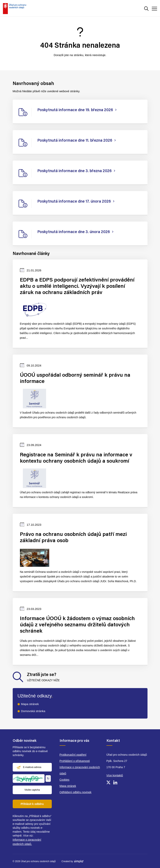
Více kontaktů (115, 775)
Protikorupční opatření (73, 755)
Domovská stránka (33, 711)
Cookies (65, 780)
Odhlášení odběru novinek (76, 792)
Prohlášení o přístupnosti (75, 761)
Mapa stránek (30, 704)
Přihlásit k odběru (32, 804)
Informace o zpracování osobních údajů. (27, 842)
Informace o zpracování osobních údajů (80, 770)
